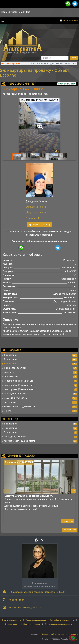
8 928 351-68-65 (70, 21)
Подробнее (68, 521)
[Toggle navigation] (2, 21)
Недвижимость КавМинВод (16, 12)
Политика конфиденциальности (58, 624)
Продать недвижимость (36, 620)
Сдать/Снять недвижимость (62, 620)
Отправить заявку (39, 225)
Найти (74, 58)
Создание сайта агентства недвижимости (60, 634)
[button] (39, 124)
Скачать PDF (33, 218)
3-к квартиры (13, 64)
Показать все (70, 530)
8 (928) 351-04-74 (36, 207)
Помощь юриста (12, 624)
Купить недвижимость (12, 620)
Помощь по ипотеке (32, 624)
